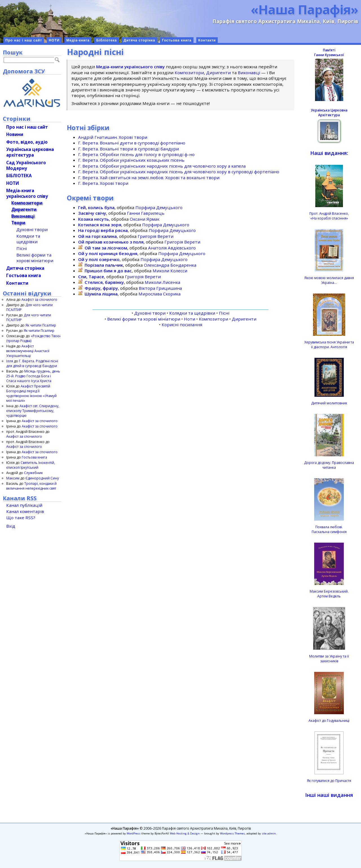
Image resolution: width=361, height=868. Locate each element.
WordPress (134, 833)
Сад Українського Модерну (26, 165)
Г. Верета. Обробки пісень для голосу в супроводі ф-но (136, 154)
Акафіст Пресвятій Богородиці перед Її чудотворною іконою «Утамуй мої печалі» (31, 393)
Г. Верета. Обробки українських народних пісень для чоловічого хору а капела (162, 166)
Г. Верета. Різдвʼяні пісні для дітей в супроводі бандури (32, 363)
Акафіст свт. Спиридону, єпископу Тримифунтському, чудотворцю (33, 411)
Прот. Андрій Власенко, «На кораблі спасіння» (329, 216)
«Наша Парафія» (304, 9)
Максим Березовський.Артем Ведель (329, 594)
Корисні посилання (182, 325)
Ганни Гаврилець (146, 213)
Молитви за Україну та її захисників (329, 659)
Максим (13, 478)
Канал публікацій (24, 505)
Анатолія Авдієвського (172, 248)
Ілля (10, 361)
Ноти (190, 319)
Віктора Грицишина (160, 288)
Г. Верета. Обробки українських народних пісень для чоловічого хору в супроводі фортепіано (179, 172)
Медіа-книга (78, 40)
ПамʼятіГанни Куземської (329, 52)
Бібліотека (106, 40)
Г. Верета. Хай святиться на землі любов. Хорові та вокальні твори (149, 177)
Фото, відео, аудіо (27, 142)
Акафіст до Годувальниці (329, 721)
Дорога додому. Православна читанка (329, 465)
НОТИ (54, 40)
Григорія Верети (156, 236)
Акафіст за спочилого (39, 300)
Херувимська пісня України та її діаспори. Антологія (329, 345)
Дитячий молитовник (329, 403)
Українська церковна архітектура (30, 152)
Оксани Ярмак (145, 219)
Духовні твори (150, 313)
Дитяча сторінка (139, 40)
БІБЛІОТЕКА (19, 176)
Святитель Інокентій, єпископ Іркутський (31, 465)
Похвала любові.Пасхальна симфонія (329, 529)
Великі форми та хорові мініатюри (144, 319)
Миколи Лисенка (162, 282)
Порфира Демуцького (159, 207)
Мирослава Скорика (159, 294)
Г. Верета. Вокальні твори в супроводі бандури (128, 149)
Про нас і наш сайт (24, 40)
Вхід (11, 526)
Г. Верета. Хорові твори (103, 183)
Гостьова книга (177, 40)
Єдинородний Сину (42, 478)
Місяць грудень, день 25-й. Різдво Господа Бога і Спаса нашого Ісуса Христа (33, 376)
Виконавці (249, 73)
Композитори (189, 73)
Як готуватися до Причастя (329, 781)
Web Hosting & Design (185, 833)
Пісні (224, 313)
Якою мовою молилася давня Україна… (329, 280)
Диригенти (218, 73)
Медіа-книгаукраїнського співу (27, 193)
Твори (18, 223)
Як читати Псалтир (41, 325)
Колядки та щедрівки (192, 313)
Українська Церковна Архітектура (329, 113)
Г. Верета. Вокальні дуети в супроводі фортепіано (132, 143)
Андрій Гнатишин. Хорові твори (113, 137)
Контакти (207, 40)
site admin (269, 833)
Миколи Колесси (170, 271)
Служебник (33, 473)
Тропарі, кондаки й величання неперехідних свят (31, 486)
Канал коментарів (25, 511)
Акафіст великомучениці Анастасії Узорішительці (28, 351)
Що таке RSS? (21, 518)
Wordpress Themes (232, 833)
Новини (15, 134)
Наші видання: (329, 153)
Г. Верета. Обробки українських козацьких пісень (131, 160)
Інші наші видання (329, 795)
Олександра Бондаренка (170, 265)
